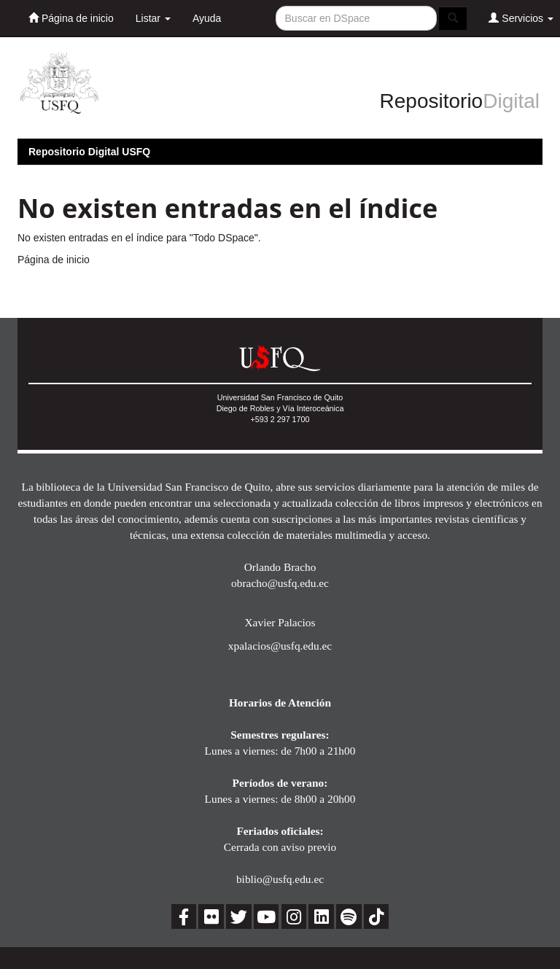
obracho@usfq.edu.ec (280, 583)
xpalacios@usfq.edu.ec (280, 646)
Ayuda (207, 18)
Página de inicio (71, 18)
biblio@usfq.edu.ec (280, 879)
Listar (153, 18)
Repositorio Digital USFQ (89, 152)
